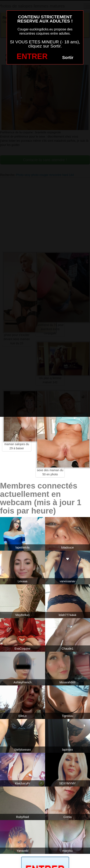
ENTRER (32, 56)
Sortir (68, 58)
